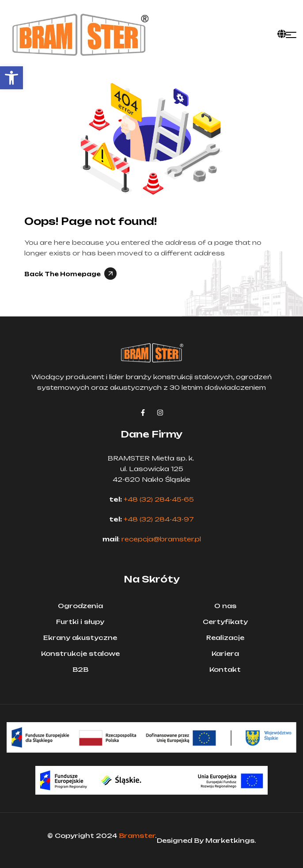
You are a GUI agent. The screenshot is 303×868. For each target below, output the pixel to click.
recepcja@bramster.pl (161, 539)
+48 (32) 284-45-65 (159, 499)
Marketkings (230, 840)
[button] (11, 78)
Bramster (137, 836)
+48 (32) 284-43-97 (159, 519)
